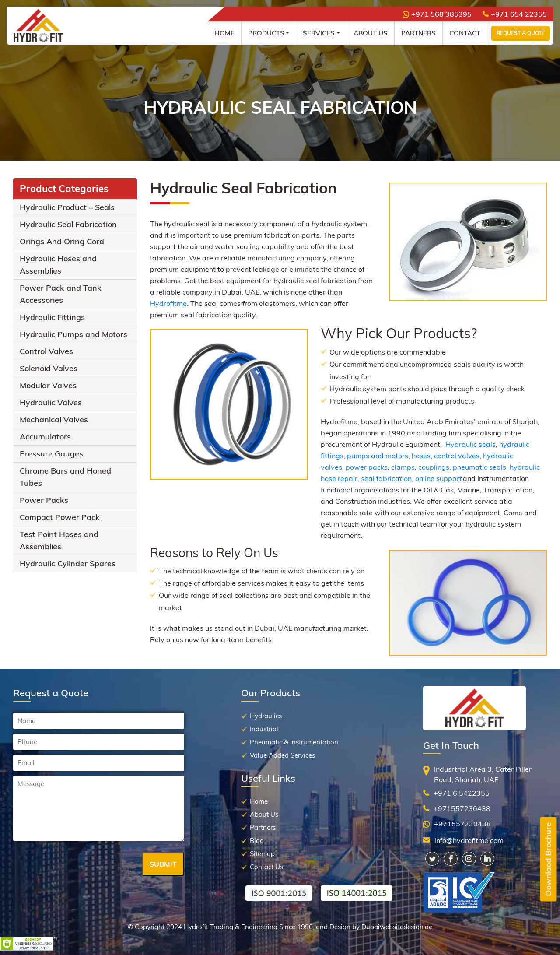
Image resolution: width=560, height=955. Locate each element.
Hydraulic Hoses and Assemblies (58, 265)
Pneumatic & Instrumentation (294, 742)
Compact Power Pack (60, 517)
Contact (465, 33)
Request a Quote (521, 33)
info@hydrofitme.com (469, 840)
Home (224, 33)
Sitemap (262, 854)
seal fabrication (386, 478)
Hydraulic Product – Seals (67, 207)
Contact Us (266, 867)
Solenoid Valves (49, 368)
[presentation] (80, 865)
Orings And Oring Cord (62, 241)
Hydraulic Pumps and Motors (73, 334)
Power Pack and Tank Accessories (61, 294)
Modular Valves (48, 385)
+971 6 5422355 (462, 793)
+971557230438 (462, 808)
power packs (367, 467)
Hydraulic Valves (51, 402)
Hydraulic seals (471, 444)
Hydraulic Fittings (52, 317)
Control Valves (46, 351)
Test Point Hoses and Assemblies (59, 540)
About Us (371, 33)
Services (319, 33)
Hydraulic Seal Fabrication (68, 224)
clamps (403, 467)
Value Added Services (282, 755)
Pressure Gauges (51, 454)
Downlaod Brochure (548, 859)
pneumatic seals (479, 467)
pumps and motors (378, 456)
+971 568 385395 (437, 14)
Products (266, 33)
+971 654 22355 (515, 14)
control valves (457, 456)
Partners (418, 33)
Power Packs (44, 500)
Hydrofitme (168, 303)
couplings (434, 467)
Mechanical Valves (54, 420)
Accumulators (45, 437)
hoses (421, 456)
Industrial (264, 729)
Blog (257, 841)
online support (439, 478)
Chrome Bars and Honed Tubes (65, 477)
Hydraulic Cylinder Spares (68, 564)
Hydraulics (266, 716)
